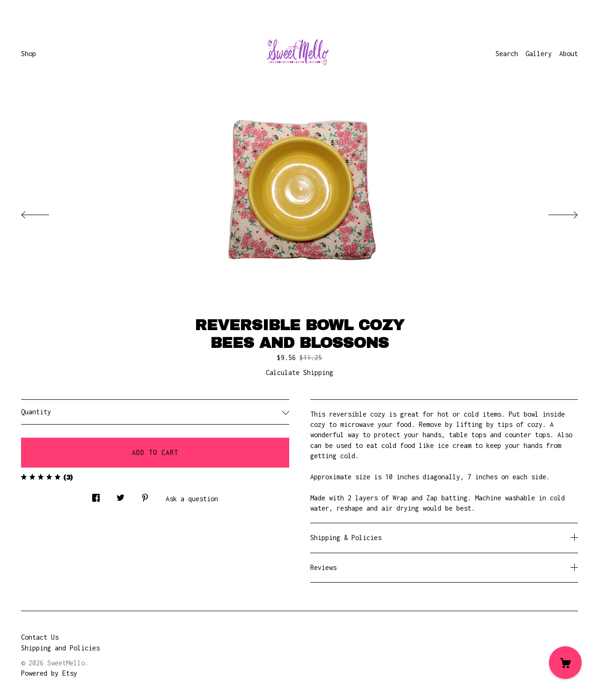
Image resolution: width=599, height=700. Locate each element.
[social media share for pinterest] (145, 495)
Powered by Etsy (49, 673)
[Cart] (565, 663)
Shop (29, 54)
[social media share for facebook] (96, 495)
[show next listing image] (555, 212)
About (569, 54)
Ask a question (192, 499)
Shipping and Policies (60, 648)
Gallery (539, 54)
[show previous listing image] (44, 212)
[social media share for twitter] (121, 495)
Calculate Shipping (299, 372)
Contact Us (40, 637)
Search (507, 54)
